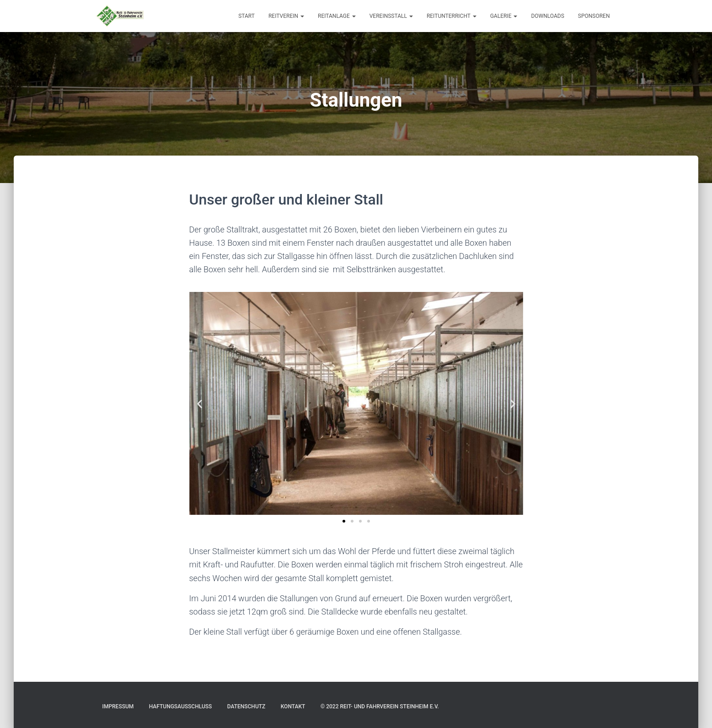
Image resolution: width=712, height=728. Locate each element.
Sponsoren (594, 16)
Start (246, 16)
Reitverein (286, 16)
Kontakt (293, 706)
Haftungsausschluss (181, 706)
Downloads (547, 16)
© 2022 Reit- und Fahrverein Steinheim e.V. (380, 706)
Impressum (118, 706)
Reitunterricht (452, 16)
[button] (200, 403)
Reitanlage (337, 16)
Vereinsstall (391, 16)
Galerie (504, 16)
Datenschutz (246, 706)
